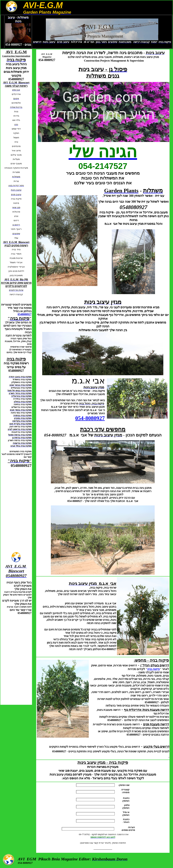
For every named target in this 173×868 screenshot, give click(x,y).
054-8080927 (90, 418)
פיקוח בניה (153, 669)
